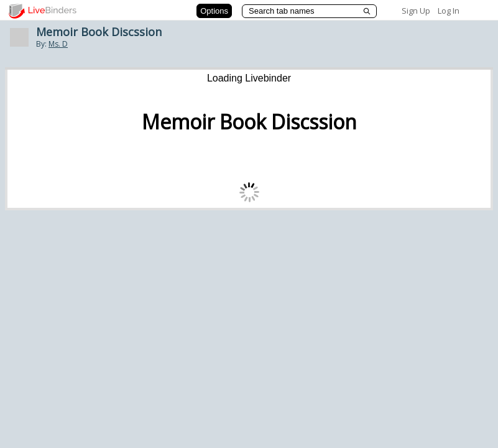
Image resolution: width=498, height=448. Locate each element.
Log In (449, 11)
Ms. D (58, 44)
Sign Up (416, 11)
